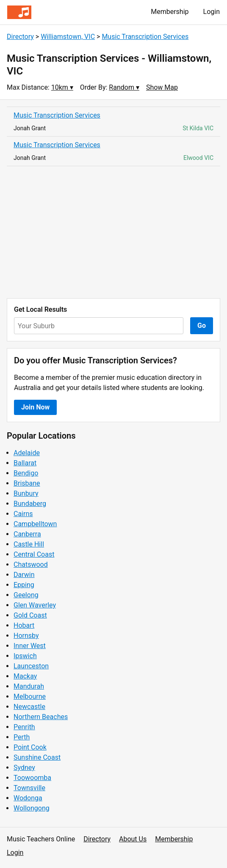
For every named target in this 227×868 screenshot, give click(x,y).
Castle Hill (29, 544)
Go (202, 325)
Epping (24, 585)
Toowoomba (32, 778)
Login (212, 12)
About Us (133, 839)
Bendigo (26, 473)
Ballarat (25, 463)
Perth (22, 737)
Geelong (26, 595)
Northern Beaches (41, 717)
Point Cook (30, 747)
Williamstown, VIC (68, 37)
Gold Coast (30, 615)
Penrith (24, 727)
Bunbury (26, 493)
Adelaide (27, 453)
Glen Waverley (35, 605)
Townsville (29, 788)
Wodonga (28, 798)
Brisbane (27, 483)
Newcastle (29, 707)
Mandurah (29, 686)
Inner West (30, 646)
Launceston (31, 666)
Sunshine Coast (37, 757)
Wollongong (32, 808)
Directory (20, 37)
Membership (170, 12)
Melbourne (30, 696)
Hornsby (26, 636)
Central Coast (34, 554)
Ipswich (25, 656)
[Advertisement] (113, 232)
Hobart (24, 625)
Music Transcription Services (145, 37)
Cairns (23, 514)
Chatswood (31, 564)
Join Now (35, 407)
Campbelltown (35, 524)
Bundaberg (30, 504)
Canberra (27, 534)
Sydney (24, 768)
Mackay (25, 676)
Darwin (24, 575)
